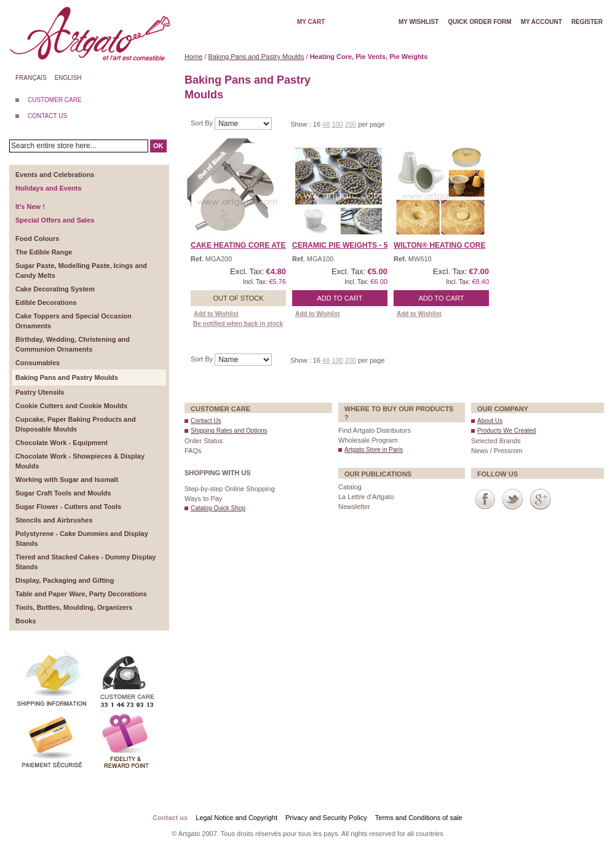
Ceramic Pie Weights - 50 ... (346, 245)
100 (337, 124)
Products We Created (506, 431)
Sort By (203, 123)
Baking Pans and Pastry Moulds (256, 57)
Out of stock (238, 298)
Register (587, 22)
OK (158, 146)
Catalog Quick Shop (218, 508)
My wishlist (419, 22)
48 (326, 124)
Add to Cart (340, 298)
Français (31, 78)
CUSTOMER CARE (55, 100)
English (68, 78)
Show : (302, 124)
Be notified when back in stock (238, 324)
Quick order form (479, 22)
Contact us (170, 818)
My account (542, 22)
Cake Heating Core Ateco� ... (252, 245)
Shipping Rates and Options (229, 431)
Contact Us (206, 421)
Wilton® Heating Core (440, 245)
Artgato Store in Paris (374, 450)
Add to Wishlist (216, 314)
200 (351, 124)
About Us (490, 421)
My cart (311, 22)
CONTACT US (47, 116)
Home (193, 57)
